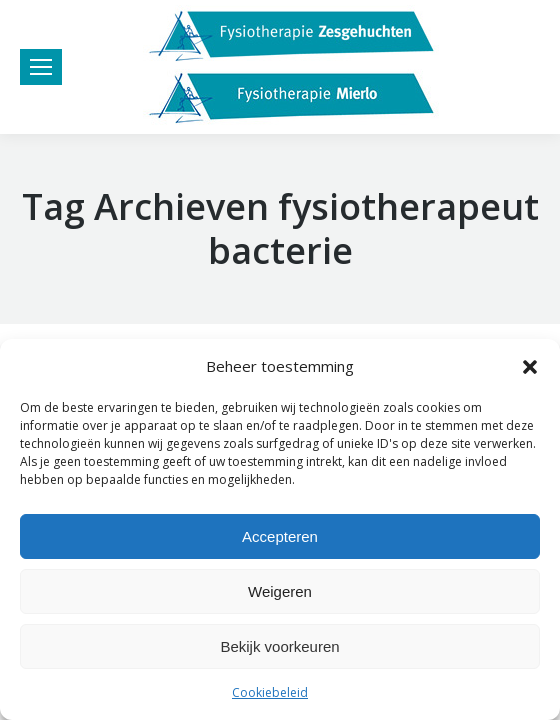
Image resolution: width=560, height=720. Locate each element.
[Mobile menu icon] (41, 67)
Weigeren (280, 591)
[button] (530, 367)
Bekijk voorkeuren (279, 646)
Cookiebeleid (270, 692)
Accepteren (280, 536)
